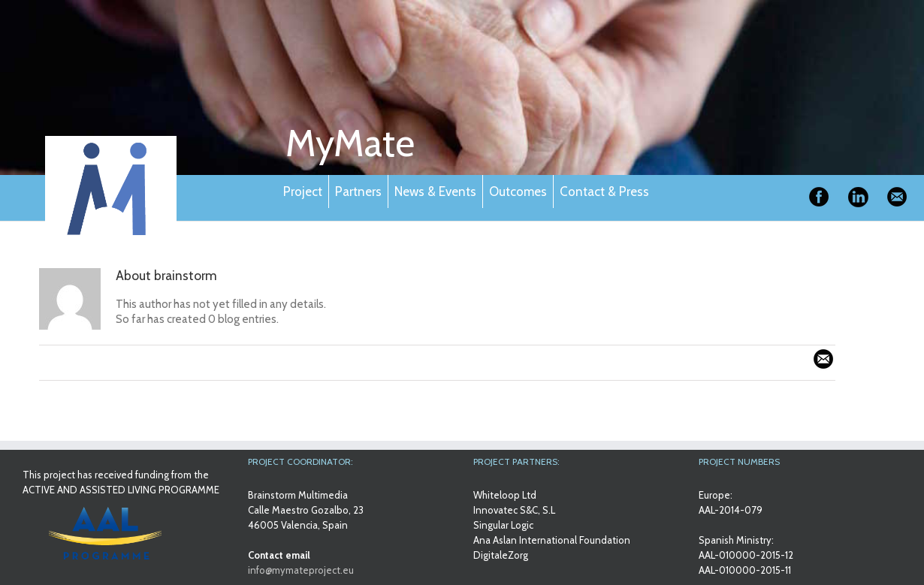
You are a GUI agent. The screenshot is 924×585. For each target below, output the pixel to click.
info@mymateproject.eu (301, 570)
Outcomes (518, 191)
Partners (358, 191)
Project (303, 191)
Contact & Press (604, 191)
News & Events (435, 191)
